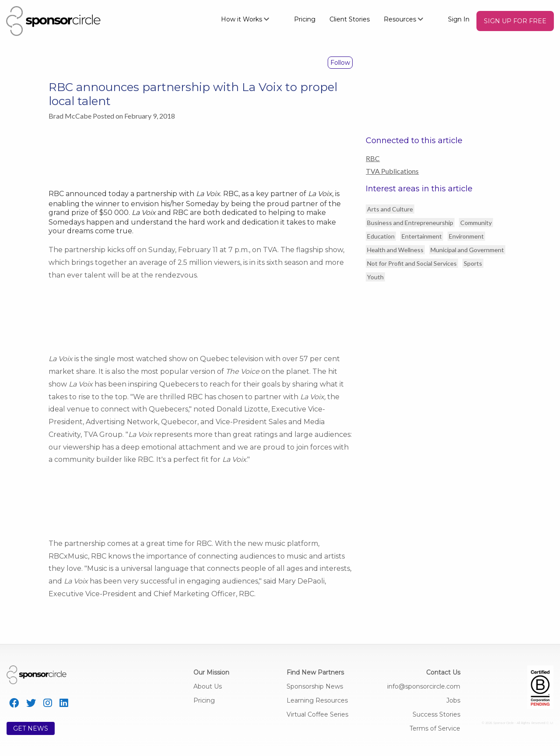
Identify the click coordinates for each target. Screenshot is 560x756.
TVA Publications (392, 171)
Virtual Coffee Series (317, 714)
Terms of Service (435, 728)
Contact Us (443, 672)
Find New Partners (315, 672)
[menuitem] (250, 19)
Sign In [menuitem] (459, 19)
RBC (373, 158)
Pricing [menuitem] (305, 19)
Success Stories (436, 714)
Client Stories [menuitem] (350, 19)
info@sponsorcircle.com (424, 686)
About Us (208, 686)
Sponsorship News (315, 686)
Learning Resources (317, 700)
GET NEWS (31, 728)
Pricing (204, 700)
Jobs (453, 700)
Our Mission (211, 672)
